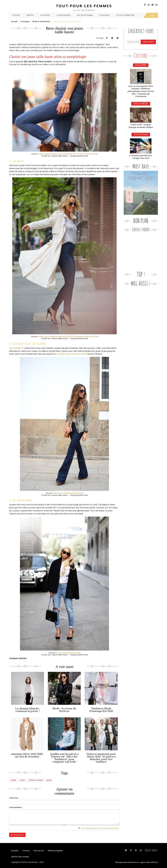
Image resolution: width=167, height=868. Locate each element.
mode (13, 779)
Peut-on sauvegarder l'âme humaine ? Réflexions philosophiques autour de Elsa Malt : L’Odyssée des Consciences (141, 91)
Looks (22, 779)
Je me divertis (64, 15)
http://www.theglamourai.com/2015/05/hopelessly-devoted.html (68, 336)
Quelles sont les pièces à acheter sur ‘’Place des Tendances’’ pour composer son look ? (64, 757)
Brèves (30, 15)
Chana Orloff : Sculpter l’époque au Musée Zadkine (141, 125)
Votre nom (14, 797)
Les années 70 (16, 348)
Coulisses (104, 15)
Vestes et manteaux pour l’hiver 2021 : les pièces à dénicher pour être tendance (101, 757)
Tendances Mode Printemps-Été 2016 (101, 710)
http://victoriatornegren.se (68, 653)
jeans (48, 779)
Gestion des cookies (20, 856)
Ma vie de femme (85, 15)
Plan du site (38, 850)
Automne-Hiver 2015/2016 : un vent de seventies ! (28, 755)
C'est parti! (148, 42)
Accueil (16, 15)
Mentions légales (54, 850)
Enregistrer (17, 834)
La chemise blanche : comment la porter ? (28, 710)
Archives (15, 850)
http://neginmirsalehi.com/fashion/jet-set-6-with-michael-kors (68, 154)
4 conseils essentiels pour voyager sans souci (141, 156)
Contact (26, 850)
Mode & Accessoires (41, 21)
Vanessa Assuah (35, 779)
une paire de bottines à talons (72, 354)
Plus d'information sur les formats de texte (100, 827)
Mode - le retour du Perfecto (64, 710)
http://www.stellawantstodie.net (68, 493)
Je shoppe (45, 15)
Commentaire (16, 806)
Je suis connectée (125, 15)
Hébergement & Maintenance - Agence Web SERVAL (137, 862)
